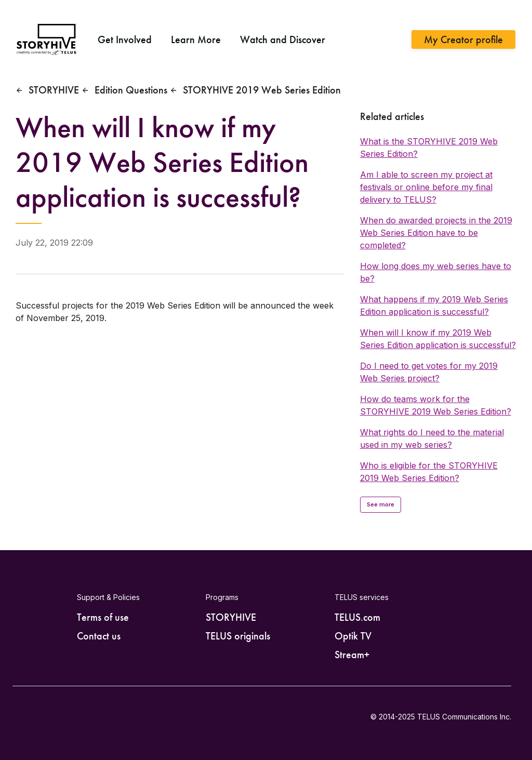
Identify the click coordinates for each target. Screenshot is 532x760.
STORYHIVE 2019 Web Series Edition (262, 90)
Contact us (99, 636)
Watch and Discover (283, 39)
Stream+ (352, 655)
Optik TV (353, 636)
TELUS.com (357, 617)
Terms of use (103, 617)
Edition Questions (131, 90)
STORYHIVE (54, 90)
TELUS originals (238, 636)
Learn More (196, 39)
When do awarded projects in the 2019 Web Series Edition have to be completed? (436, 233)
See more (381, 504)
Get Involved (125, 39)
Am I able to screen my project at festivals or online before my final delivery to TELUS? (426, 187)
